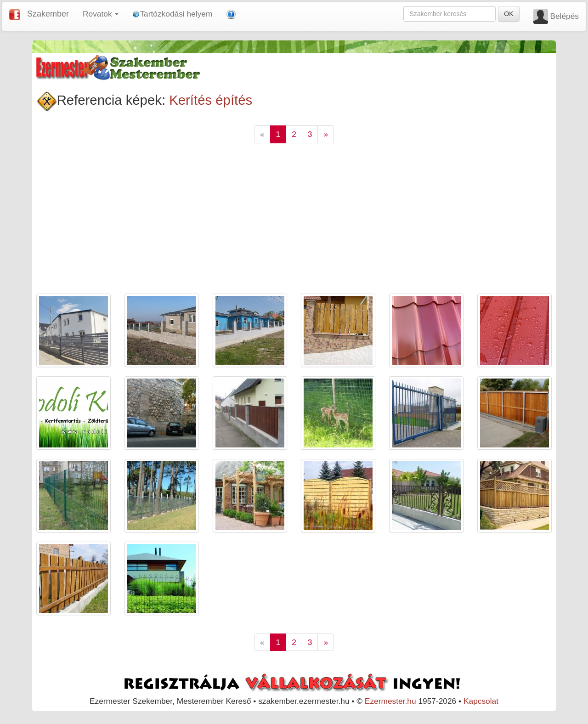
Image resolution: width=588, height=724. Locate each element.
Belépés (564, 16)
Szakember (48, 14)
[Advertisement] (294, 225)
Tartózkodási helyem (172, 14)
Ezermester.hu (390, 701)
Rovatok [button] (101, 14)
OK (509, 14)
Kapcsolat (481, 701)
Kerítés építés (211, 100)
